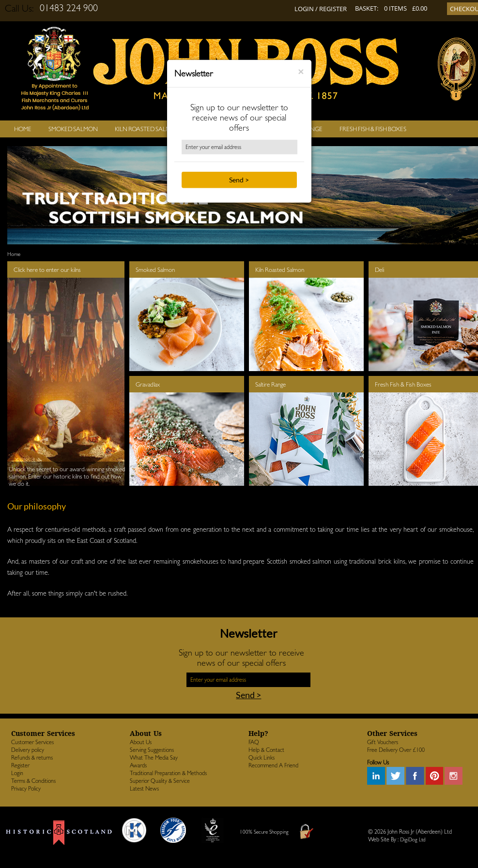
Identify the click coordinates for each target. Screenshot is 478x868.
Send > (239, 180)
